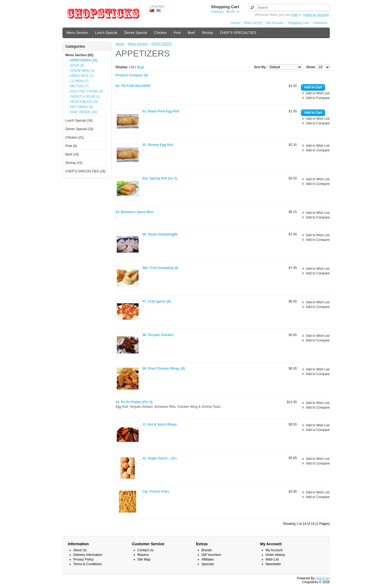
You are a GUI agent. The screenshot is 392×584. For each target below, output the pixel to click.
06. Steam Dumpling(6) (160, 234)
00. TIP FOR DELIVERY (133, 86)
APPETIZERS (162, 44)
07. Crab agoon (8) (157, 301)
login (294, 15)
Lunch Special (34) (79, 121)
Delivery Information (88, 555)
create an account (316, 15)
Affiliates (208, 559)
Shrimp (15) (74, 163)
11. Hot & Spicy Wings (160, 424)
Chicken (160, 33)
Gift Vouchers (211, 555)
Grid (140, 67)
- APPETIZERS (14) (83, 60)
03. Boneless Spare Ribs (135, 212)
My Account (275, 23)
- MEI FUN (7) (78, 86)
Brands (207, 550)
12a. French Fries (156, 492)
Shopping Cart (298, 23)
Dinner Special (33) (80, 129)
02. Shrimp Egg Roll (158, 145)
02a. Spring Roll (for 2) (160, 178)
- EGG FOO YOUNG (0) (86, 91)
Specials (208, 564)
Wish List (272, 559)
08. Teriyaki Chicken (158, 335)
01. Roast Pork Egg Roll (161, 111)
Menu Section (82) (80, 55)
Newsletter (273, 564)
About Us (80, 550)
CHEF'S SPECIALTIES (238, 33)
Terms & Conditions (88, 564)
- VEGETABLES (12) (83, 102)
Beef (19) (72, 154)
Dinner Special (136, 33)
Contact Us (146, 550)
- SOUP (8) (76, 65)
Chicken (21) (75, 137)
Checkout (320, 23)
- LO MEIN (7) (78, 81)
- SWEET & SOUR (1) (84, 97)
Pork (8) (71, 146)
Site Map (144, 559)
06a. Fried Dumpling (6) (161, 268)
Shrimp (207, 33)
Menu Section (77, 33)
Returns (143, 555)
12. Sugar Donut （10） (161, 458)
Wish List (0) (253, 23)
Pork (177, 33)
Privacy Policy (84, 559)
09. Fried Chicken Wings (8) (164, 369)
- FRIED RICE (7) (81, 76)
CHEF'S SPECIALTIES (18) (86, 171)
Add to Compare (318, 98)
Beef (191, 33)
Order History (275, 555)
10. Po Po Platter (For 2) (134, 402)
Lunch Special (106, 33)
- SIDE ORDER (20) (83, 112)
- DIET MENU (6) (81, 107)
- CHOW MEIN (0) (81, 71)
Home (235, 23)
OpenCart (322, 578)
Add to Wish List (318, 93)
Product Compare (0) (132, 75)
